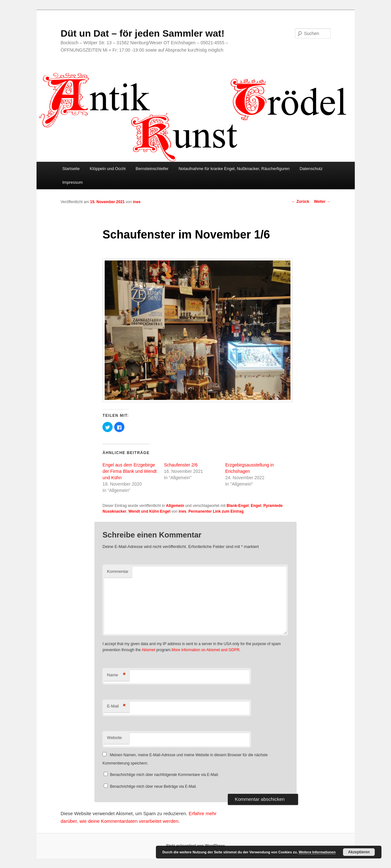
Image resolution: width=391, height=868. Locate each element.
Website (114, 738)
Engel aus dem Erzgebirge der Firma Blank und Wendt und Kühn (129, 471)
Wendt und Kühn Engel (150, 511)
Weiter (322, 202)
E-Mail (116, 706)
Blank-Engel (237, 506)
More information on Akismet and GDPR (205, 650)
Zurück (300, 202)
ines (137, 202)
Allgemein (175, 506)
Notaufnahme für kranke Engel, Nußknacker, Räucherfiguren (234, 169)
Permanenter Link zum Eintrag (216, 511)
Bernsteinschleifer (152, 169)
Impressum (73, 182)
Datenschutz (311, 169)
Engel (256, 506)
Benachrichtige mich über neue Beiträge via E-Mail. (154, 786)
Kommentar (118, 571)
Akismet (148, 650)
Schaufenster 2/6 (181, 465)
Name (116, 675)
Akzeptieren (359, 852)
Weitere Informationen (317, 852)
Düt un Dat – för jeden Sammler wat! (143, 33)
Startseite (71, 169)
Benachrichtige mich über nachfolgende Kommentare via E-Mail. (164, 775)
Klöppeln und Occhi (108, 169)
